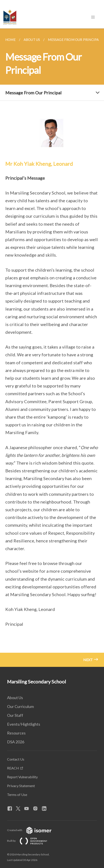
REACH (13, 768)
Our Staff (15, 715)
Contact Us (16, 759)
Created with (33, 830)
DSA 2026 (16, 742)
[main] (52, 348)
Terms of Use (17, 795)
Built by (31, 841)
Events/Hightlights (24, 724)
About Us (15, 698)
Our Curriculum (20, 706)
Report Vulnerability (22, 777)
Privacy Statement (21, 786)
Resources (16, 733)
